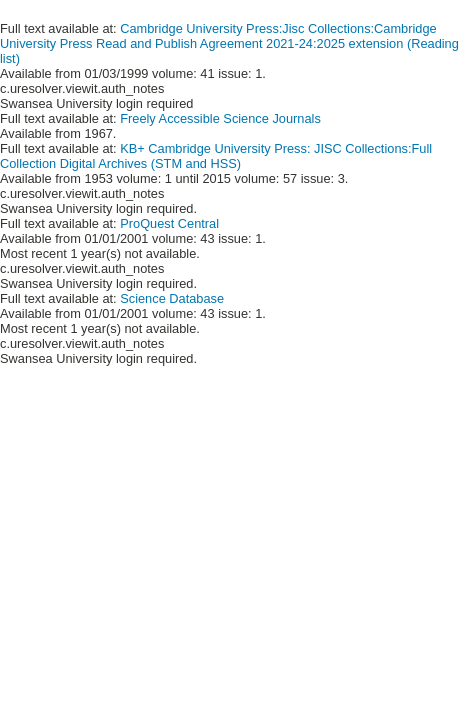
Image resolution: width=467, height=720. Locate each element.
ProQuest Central (169, 223)
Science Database (172, 298)
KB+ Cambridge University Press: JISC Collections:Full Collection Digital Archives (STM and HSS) (216, 156)
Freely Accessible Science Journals (220, 118)
